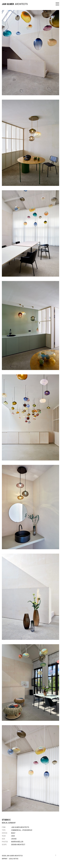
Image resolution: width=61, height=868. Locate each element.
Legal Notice (14, 859)
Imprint (5, 859)
